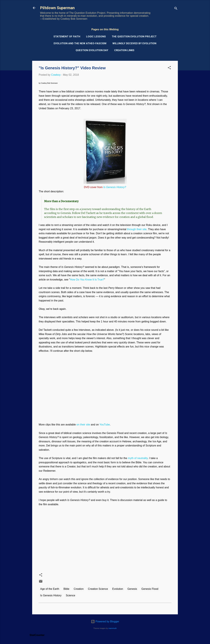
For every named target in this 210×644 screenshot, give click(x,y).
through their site (137, 229)
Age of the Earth (50, 589)
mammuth (113, 628)
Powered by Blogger (105, 621)
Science (70, 595)
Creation (79, 589)
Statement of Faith (67, 37)
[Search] (176, 9)
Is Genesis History (51, 595)
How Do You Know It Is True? (87, 280)
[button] (169, 68)
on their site (83, 425)
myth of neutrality (138, 458)
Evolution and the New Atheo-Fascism (80, 43)
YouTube (105, 425)
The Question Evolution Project (134, 37)
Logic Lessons (96, 37)
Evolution (118, 589)
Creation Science (98, 589)
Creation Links (124, 50)
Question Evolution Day (92, 50)
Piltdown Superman (57, 8)
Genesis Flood (150, 589)
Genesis (132, 589)
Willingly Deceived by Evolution (134, 43)
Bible (66, 589)
